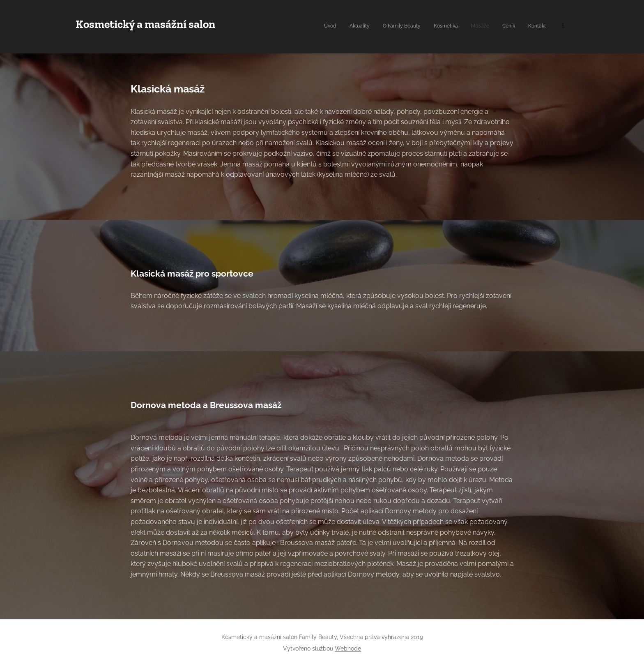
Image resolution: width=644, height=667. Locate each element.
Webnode (348, 649)
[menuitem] (479, 27)
